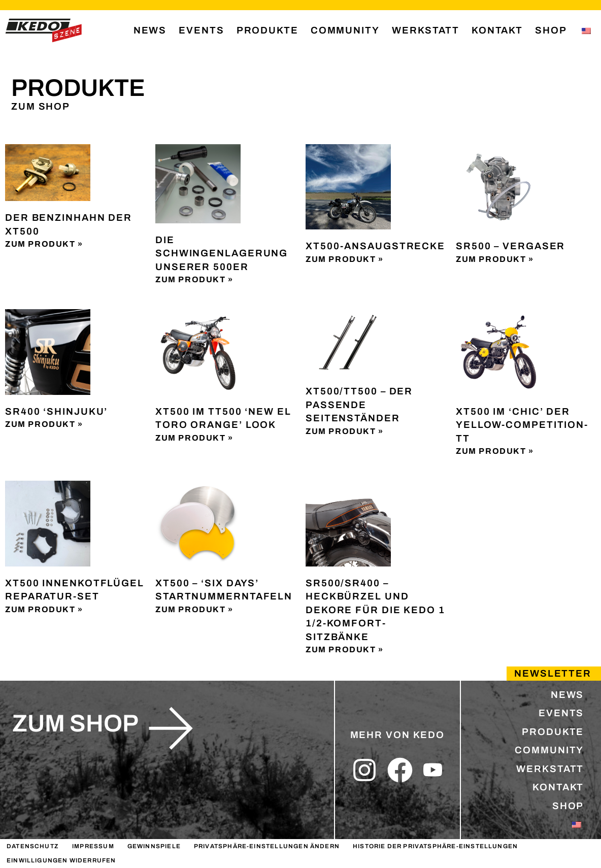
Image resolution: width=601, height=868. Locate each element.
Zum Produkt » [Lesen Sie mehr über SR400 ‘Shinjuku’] (44, 424)
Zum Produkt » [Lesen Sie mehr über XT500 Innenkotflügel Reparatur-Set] (44, 609)
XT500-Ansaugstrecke (375, 246)
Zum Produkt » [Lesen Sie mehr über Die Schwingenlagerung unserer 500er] (194, 279)
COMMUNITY (345, 30)
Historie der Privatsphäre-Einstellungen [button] (435, 846)
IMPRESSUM (93, 846)
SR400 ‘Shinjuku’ (56, 411)
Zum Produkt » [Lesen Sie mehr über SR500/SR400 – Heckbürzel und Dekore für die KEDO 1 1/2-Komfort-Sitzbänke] (345, 649)
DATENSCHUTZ (33, 846)
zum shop (75, 723)
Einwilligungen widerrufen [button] (61, 860)
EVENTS (201, 30)
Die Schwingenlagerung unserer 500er (222, 253)
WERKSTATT (426, 30)
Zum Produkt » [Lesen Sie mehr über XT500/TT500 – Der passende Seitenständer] (345, 431)
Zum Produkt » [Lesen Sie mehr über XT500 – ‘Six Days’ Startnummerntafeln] (194, 609)
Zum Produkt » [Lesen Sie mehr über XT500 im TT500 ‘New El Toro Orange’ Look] (194, 438)
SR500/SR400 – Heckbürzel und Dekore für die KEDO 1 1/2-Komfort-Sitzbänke (375, 610)
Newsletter (553, 673)
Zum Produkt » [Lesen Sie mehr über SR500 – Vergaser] (495, 259)
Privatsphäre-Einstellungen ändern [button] (267, 846)
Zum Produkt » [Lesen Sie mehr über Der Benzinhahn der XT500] (44, 244)
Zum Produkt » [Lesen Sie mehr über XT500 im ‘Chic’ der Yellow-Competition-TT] (495, 451)
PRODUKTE (268, 30)
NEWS (150, 30)
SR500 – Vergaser (510, 246)
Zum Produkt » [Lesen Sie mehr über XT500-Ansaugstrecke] (345, 259)
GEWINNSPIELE (154, 846)
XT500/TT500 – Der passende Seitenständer (359, 405)
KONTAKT (497, 30)
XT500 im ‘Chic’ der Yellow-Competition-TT (522, 425)
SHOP (551, 30)
